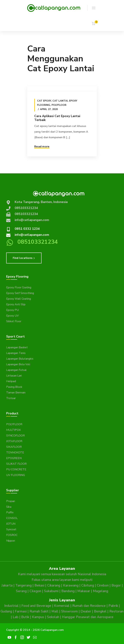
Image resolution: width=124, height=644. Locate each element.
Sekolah (53, 617)
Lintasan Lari (14, 376)
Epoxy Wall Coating (19, 299)
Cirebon (103, 585)
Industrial (11, 606)
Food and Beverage (36, 606)
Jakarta (7, 585)
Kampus (38, 617)
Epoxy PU (12, 310)
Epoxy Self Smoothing (20, 293)
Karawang (71, 585)
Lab (16, 617)
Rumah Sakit (39, 611)
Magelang (101, 591)
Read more (42, 147)
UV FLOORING (16, 475)
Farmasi (21, 611)
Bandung (68, 591)
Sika (9, 507)
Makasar (84, 591)
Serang (21, 591)
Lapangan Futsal (16, 370)
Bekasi (39, 585)
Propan (11, 501)
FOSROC (12, 535)
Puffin (10, 512)
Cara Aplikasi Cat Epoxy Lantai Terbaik (57, 118)
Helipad (11, 381)
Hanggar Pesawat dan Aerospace (88, 617)
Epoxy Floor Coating (19, 287)
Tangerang (23, 585)
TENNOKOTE (15, 452)
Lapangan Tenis (16, 353)
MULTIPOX (13, 430)
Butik (25, 617)
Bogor (116, 585)
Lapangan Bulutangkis (20, 359)
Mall (55, 611)
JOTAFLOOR (14, 441)
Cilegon (35, 591)
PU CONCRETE (16, 469)
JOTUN (11, 524)
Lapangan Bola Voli (18, 364)
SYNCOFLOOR (15, 436)
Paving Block (14, 387)
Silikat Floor (14, 321)
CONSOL (12, 518)
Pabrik (113, 606)
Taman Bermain (16, 393)
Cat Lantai (60, 101)
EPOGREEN (14, 458)
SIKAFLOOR (14, 447)
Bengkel (100, 611)
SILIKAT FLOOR (16, 464)
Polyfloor (59, 105)
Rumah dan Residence (89, 606)
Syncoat (11, 529)
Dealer (86, 611)
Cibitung (88, 585)
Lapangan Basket (17, 347)
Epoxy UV (12, 316)
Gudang (6, 611)
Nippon (11, 541)
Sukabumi (51, 591)
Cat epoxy (44, 101)
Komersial (62, 606)
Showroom (69, 611)
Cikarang (54, 585)
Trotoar (11, 398)
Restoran (116, 611)
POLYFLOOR (14, 424)
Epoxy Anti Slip (16, 304)
